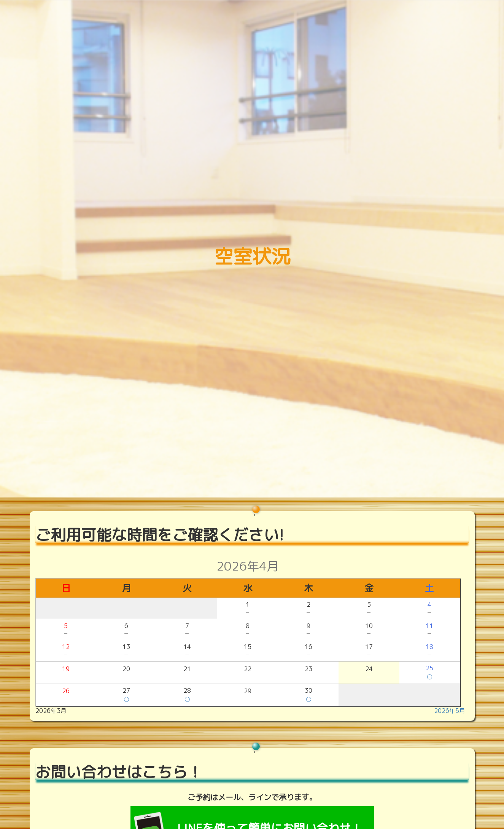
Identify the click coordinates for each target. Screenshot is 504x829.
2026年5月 (450, 711)
